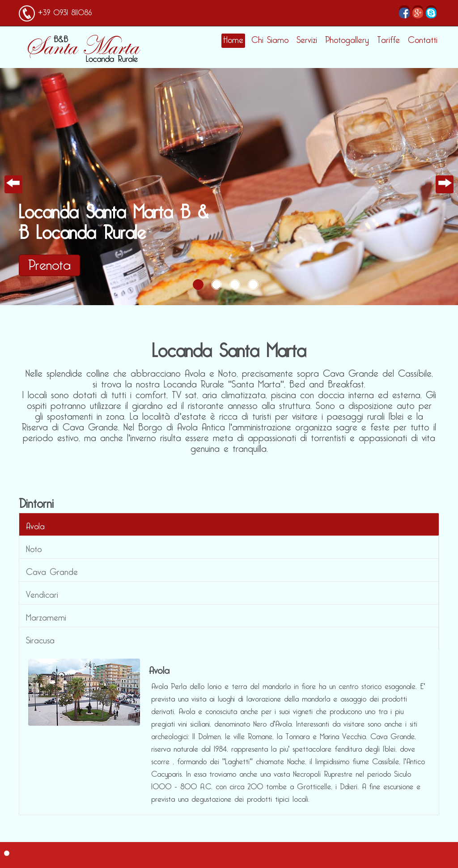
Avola (35, 524)
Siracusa (40, 638)
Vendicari (42, 593)
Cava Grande (52, 570)
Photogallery (347, 40)
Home (233, 40)
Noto (34, 547)
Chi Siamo (270, 40)
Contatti (423, 40)
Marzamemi (46, 616)
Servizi (307, 40)
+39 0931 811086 (63, 11)
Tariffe (388, 40)
